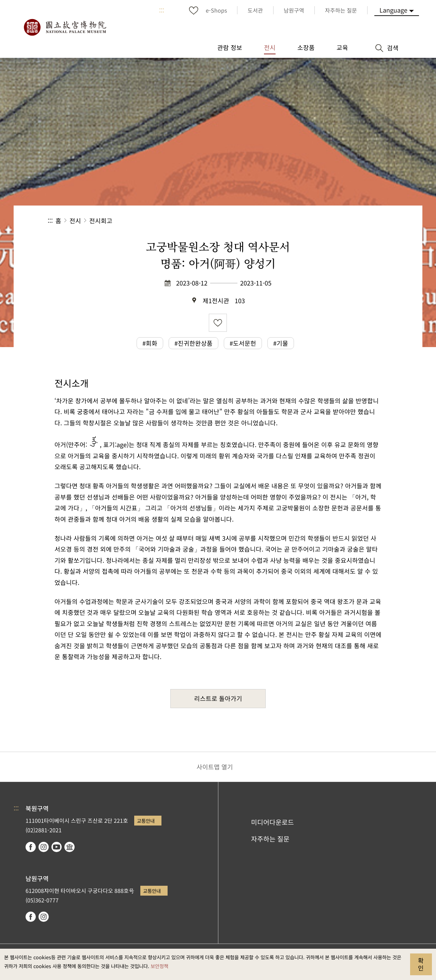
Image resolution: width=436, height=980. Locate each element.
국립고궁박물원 (65, 27)
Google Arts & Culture (69, 847)
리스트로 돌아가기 (218, 698)
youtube (57, 847)
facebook (31, 847)
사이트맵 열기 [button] (215, 767)
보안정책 (159, 966)
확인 (421, 964)
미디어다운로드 (272, 822)
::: (162, 10)
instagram (44, 847)
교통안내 (146, 821)
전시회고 (101, 220)
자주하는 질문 (270, 839)
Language (393, 10)
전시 (75, 220)
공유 (314, 221)
